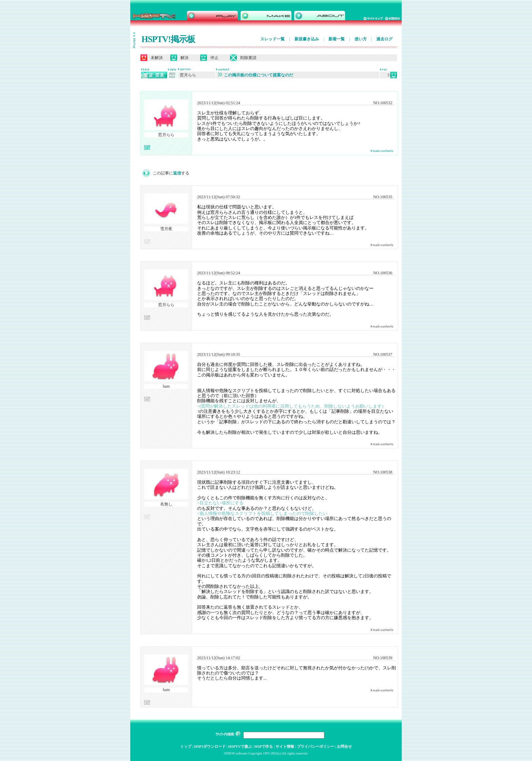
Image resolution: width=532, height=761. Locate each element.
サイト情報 (285, 746)
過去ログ (384, 39)
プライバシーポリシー (316, 746)
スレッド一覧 (272, 39)
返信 (177, 173)
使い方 (361, 39)
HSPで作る (264, 746)
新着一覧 (337, 39)
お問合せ (344, 746)
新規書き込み (307, 39)
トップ (186, 746)
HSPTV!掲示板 (168, 39)
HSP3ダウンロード (210, 746)
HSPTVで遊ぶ (240, 746)
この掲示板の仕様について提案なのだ (255, 75)
